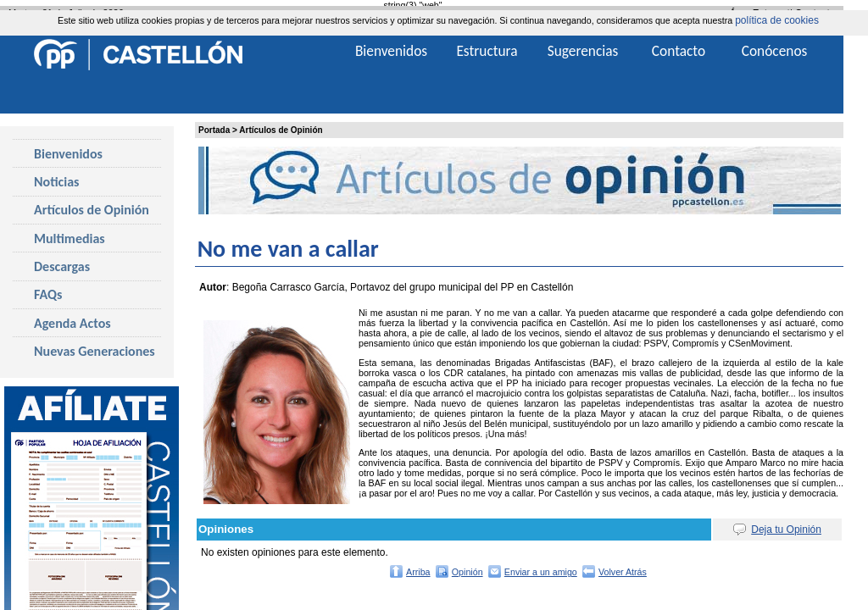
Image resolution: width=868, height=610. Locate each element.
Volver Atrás (623, 572)
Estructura (487, 51)
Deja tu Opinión (786, 530)
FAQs (48, 294)
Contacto (679, 51)
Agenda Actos (72, 323)
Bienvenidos (68, 154)
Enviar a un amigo (541, 572)
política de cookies (777, 20)
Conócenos (775, 51)
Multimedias (70, 238)
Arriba (418, 572)
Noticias (56, 182)
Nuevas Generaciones (95, 351)
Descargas (62, 266)
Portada (214, 130)
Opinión (467, 572)
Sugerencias (583, 51)
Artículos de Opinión (281, 130)
